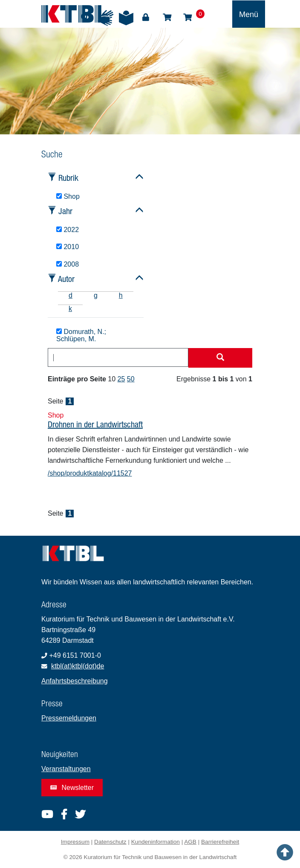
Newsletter (72, 788)
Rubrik (68, 178)
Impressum (75, 842)
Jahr (65, 211)
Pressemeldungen (69, 718)
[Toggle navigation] (249, 14)
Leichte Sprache (126, 18)
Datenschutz (110, 842)
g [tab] (96, 295)
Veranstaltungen (66, 769)
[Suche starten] (220, 358)
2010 (68, 247)
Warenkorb (187, 17)
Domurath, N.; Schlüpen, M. (81, 335)
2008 (68, 264)
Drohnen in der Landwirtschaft (95, 424)
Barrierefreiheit (220, 842)
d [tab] (71, 295)
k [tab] (70, 309)
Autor (66, 279)
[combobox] (118, 357)
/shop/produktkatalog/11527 (90, 473)
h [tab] (121, 295)
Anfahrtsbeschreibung (75, 681)
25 (121, 379)
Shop (167, 17)
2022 (68, 230)
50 (131, 379)
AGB (190, 842)
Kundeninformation (156, 842)
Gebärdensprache (106, 18)
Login (146, 17)
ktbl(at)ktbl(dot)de (78, 666)
